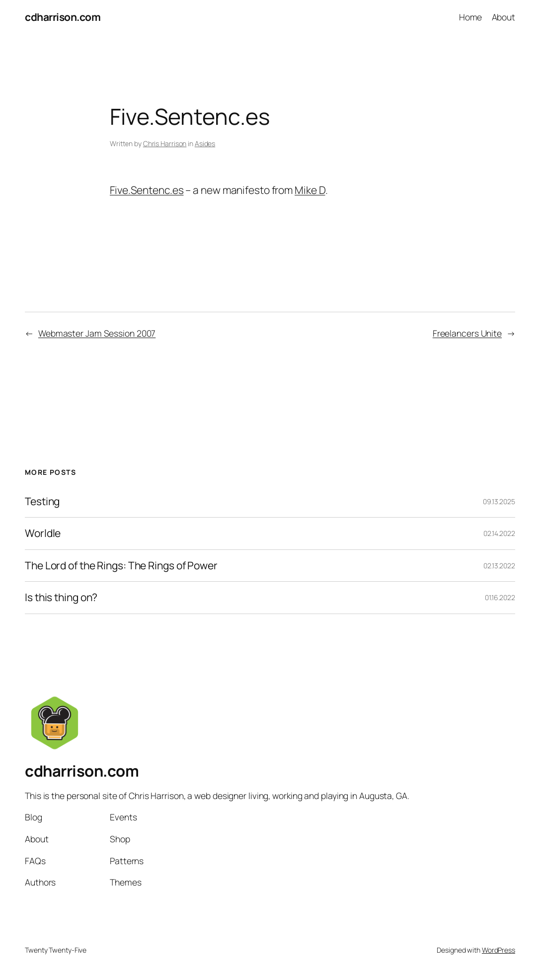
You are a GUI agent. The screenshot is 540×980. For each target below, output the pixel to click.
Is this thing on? (61, 598)
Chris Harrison (165, 143)
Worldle (43, 534)
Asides (205, 143)
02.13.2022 (499, 566)
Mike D (310, 190)
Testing (42, 502)
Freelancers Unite (467, 333)
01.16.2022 (500, 597)
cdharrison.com (63, 17)
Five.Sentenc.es (147, 190)
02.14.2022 (499, 533)
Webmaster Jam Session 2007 (97, 333)
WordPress (499, 950)
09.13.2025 (499, 501)
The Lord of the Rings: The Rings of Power (121, 566)
